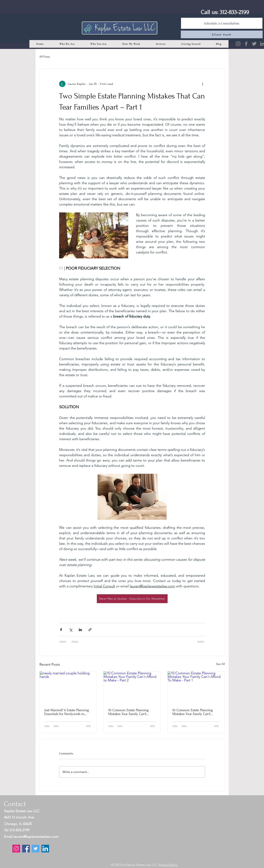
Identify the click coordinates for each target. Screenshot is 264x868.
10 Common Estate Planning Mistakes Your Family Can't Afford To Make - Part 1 (193, 712)
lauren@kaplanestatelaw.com (36, 837)
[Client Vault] (222, 34)
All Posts (45, 57)
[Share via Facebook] (61, 630)
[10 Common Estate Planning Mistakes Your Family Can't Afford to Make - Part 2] (132, 687)
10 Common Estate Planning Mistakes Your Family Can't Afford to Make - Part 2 (128, 712)
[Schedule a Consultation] (222, 23)
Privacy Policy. (168, 865)
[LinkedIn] (45, 849)
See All (220, 664)
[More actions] (203, 84)
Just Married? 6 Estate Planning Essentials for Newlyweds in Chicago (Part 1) (67, 712)
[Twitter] (254, 44)
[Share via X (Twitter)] (71, 630)
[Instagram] (238, 44)
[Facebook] (246, 44)
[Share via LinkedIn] (80, 630)
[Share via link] (90, 630)
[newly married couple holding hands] (68, 687)
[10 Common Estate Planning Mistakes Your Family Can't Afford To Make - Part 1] (196, 687)
